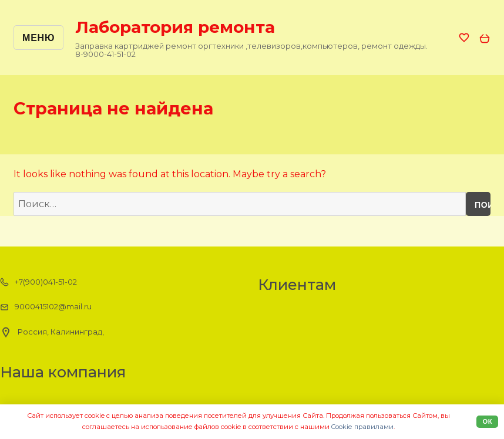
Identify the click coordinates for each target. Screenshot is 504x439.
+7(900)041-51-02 (38, 282)
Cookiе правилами (362, 427)
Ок (487, 421)
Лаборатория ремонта (175, 27)
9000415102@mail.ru (46, 307)
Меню (38, 38)
